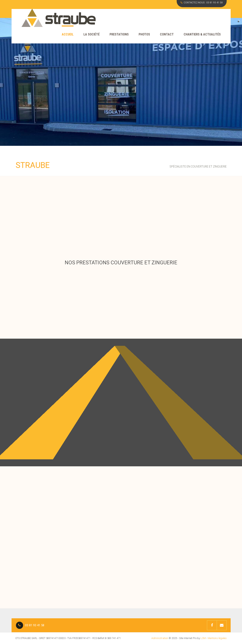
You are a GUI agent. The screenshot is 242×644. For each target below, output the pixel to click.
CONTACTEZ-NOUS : (202, 3)
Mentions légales (217, 638)
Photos (144, 34)
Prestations (119, 34)
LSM (203, 638)
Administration (160, 638)
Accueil (68, 34)
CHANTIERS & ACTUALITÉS (202, 34)
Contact (167, 34)
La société (92, 34)
